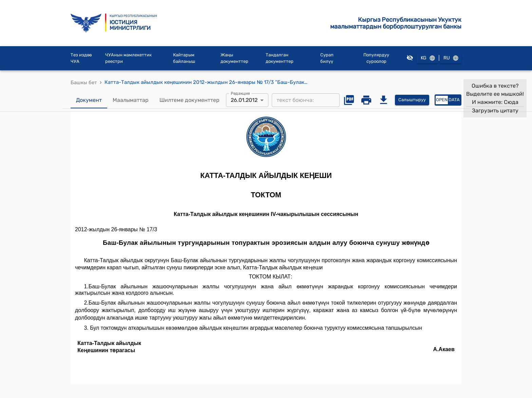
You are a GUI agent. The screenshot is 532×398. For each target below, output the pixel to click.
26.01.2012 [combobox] (244, 100)
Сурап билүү (327, 58)
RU (451, 58)
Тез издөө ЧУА (81, 58)
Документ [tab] (89, 100)
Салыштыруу (412, 100)
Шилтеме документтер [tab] (189, 100)
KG (427, 58)
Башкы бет (84, 83)
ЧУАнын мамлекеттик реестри (128, 58)
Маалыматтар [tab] (131, 100)
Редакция (240, 93)
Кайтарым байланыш (184, 58)
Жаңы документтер (234, 58)
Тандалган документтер (280, 58)
